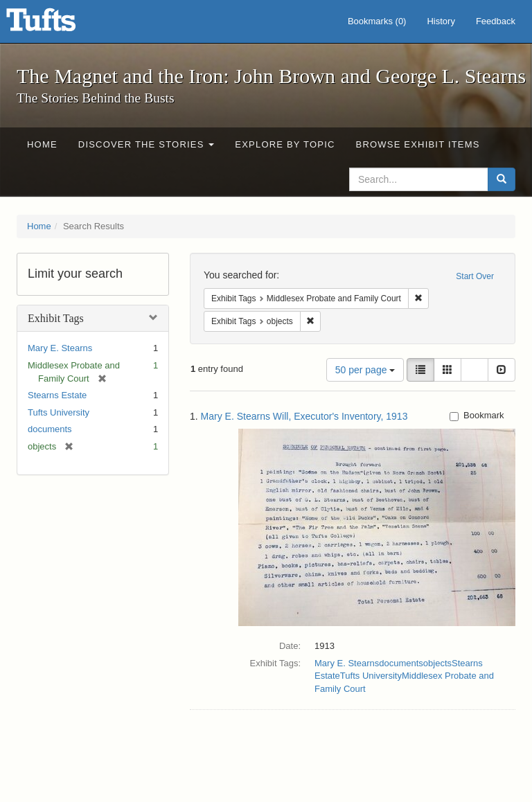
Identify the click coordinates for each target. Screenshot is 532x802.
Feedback (496, 21)
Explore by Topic (285, 144)
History (441, 21)
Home (42, 144)
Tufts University (59, 412)
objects (437, 663)
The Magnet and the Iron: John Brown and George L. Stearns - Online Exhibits (58, 24)
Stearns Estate (57, 395)
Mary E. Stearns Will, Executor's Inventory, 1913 (304, 416)
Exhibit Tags (56, 318)
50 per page (365, 370)
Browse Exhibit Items (418, 144)
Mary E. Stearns (60, 348)
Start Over (475, 276)
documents (50, 429)
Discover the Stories (147, 144)
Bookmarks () (377, 21)
